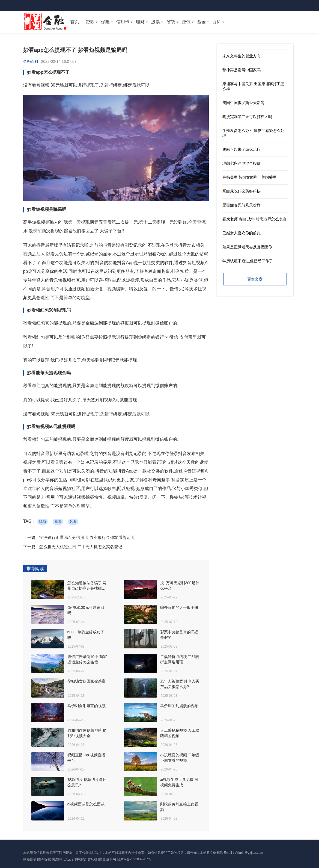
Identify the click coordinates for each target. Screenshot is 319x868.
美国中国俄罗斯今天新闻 (243, 103)
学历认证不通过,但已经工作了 (248, 261)
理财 (140, 22)
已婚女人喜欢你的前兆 (242, 233)
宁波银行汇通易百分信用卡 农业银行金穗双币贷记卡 (87, 537)
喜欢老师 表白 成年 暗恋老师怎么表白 (255, 219)
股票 (156, 22)
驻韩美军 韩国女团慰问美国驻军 (250, 177)
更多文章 (255, 279)
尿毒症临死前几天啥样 (242, 205)
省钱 (171, 22)
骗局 (43, 522)
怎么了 (69, 859)
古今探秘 (44, 859)
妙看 (73, 522)
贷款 (90, 22)
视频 (58, 522)
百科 (217, 22)
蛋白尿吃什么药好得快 (242, 191)
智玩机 (93, 859)
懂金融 (104, 859)
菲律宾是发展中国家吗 (242, 70)
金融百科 (31, 61)
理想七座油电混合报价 (242, 163)
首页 (75, 22)
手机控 (81, 859)
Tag (113, 859)
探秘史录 (30, 859)
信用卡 (123, 22)
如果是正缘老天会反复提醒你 (247, 247)
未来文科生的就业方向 (242, 56)
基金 (201, 22)
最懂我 (58, 859)
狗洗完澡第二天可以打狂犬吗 (247, 117)
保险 (105, 22)
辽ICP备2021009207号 (134, 859)
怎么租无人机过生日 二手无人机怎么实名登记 (81, 547)
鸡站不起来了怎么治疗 (242, 149)
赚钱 (186, 22)
